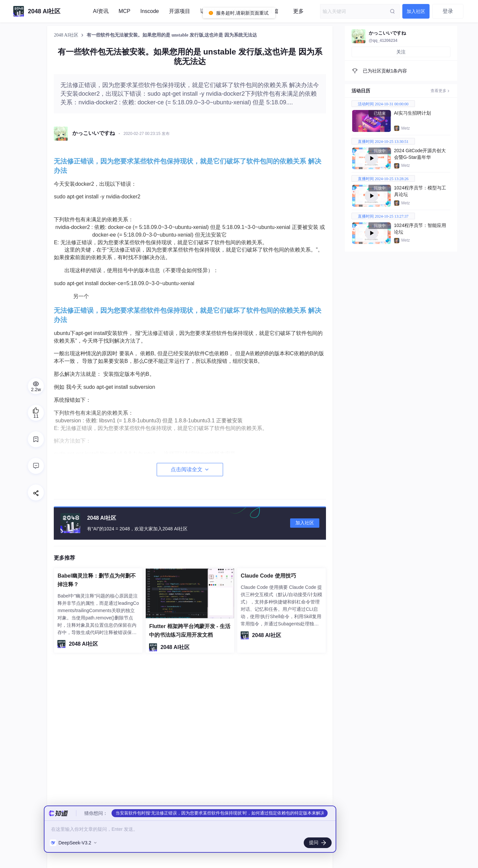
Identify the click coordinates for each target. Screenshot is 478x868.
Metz (406, 128)
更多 (298, 11)
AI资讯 (101, 11)
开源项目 (180, 11)
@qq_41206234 (383, 41)
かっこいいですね (387, 33)
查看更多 (440, 91)
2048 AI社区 (67, 35)
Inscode (150, 11)
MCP (124, 11)
